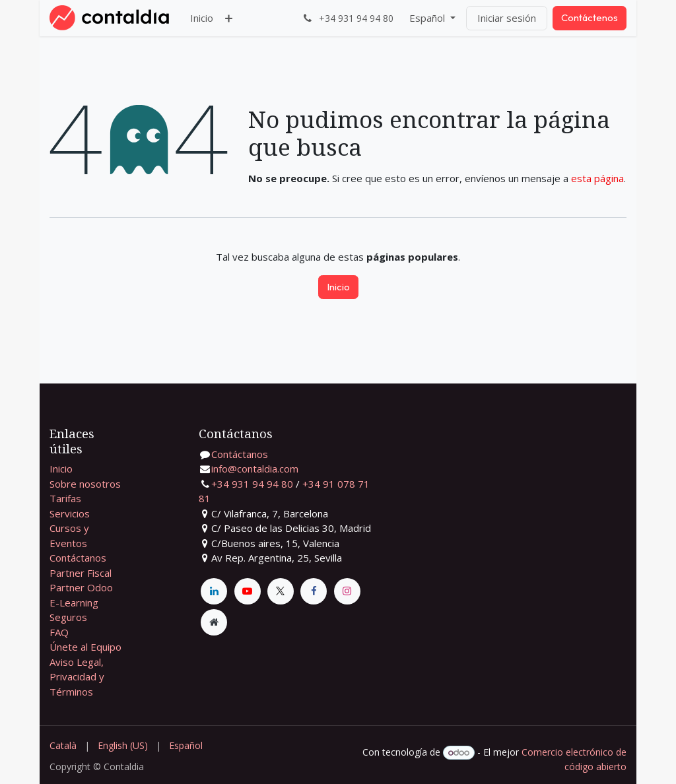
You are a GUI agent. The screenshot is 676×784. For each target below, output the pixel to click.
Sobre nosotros (85, 484)
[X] (281, 591)
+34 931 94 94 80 (252, 484)
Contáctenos (590, 17)
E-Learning (74, 603)
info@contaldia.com (255, 469)
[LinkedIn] (214, 591)
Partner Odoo (81, 587)
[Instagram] (347, 591)
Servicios (70, 513)
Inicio (338, 287)
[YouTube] (248, 591)
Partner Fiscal (81, 573)
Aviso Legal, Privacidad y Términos (77, 677)
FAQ (59, 632)
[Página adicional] (214, 622)
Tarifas (65, 498)
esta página (597, 178)
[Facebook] (314, 591)
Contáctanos (78, 558)
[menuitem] (202, 18)
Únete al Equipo (85, 647)
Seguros (68, 617)
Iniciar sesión (507, 18)
